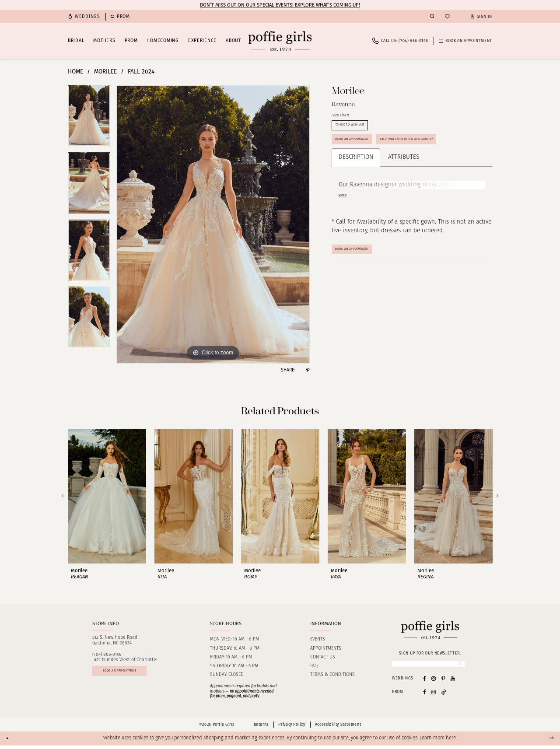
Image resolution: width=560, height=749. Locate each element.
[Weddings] (84, 17)
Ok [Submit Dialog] (549, 742)
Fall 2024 (141, 72)
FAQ (314, 666)
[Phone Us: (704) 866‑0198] (400, 41)
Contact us (323, 657)
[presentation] (107, 496)
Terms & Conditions (332, 675)
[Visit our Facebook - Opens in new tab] (425, 682)
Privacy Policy (292, 728)
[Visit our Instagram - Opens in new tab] (434, 682)
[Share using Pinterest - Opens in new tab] (308, 370)
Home (75, 72)
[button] (481, 17)
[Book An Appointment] (465, 41)
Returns (261, 728)
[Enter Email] (428, 666)
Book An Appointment (364, 293)
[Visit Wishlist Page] (447, 17)
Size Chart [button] (346, 117)
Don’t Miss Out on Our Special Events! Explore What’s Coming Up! (280, 5)
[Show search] (432, 17)
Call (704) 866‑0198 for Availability (379, 177)
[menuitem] (84, 17)
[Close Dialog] (10, 742)
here (451, 742)
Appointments (326, 649)
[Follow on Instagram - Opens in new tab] (434, 695)
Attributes (404, 198)
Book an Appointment (364, 155)
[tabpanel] (89, 119)
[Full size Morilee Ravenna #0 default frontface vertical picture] (213, 224)
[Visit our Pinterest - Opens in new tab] (443, 682)
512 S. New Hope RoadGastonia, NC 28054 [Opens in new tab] (115, 640)
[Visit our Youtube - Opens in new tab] (453, 682)
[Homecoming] (120, 17)
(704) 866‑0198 (107, 655)
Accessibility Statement (338, 728)
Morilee (105, 72)
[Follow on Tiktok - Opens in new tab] (444, 695)
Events (318, 639)
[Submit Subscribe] (457, 666)
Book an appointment (135, 675)
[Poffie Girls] (280, 41)
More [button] (345, 238)
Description (356, 198)
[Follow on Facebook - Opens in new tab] (425, 695)
